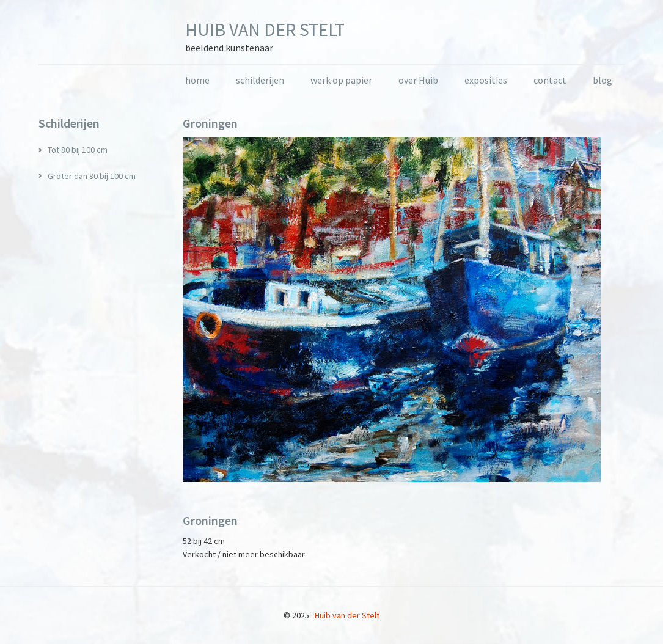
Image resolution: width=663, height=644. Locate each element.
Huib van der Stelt (265, 29)
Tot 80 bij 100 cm (78, 150)
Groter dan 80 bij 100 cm (92, 176)
